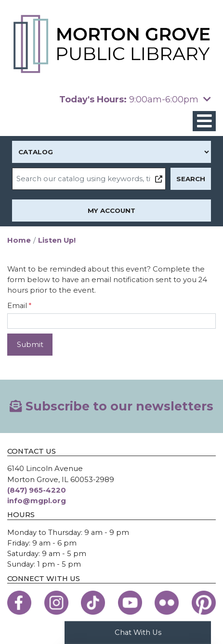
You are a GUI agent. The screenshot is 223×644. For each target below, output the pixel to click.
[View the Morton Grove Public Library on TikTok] (93, 603)
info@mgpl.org (37, 501)
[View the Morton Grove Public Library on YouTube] (130, 603)
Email (17, 306)
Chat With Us (138, 632)
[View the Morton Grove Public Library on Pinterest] (204, 603)
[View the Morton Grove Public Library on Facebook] (19, 603)
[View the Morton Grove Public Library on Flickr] (167, 603)
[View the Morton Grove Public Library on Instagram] (56, 603)
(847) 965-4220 (37, 490)
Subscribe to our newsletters (111, 406)
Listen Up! (57, 240)
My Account (111, 211)
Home (19, 240)
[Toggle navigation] (204, 121)
